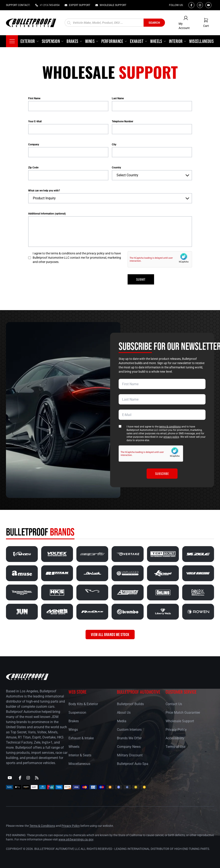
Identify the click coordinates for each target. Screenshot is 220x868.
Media (122, 721)
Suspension (77, 713)
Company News (129, 747)
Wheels (74, 747)
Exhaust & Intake (81, 738)
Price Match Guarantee (183, 713)
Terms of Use (176, 747)
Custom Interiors (129, 730)
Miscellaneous (79, 764)
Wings (73, 730)
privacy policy (171, 437)
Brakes (74, 721)
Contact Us (174, 704)
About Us (124, 713)
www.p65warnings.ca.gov (76, 839)
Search (154, 23)
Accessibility (175, 738)
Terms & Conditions (42, 826)
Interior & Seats (80, 755)
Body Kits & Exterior (83, 704)
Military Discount (130, 755)
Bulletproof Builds (130, 704)
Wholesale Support (180, 721)
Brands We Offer (129, 738)
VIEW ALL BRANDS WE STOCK (110, 635)
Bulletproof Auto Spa (133, 764)
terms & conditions (170, 427)
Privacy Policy (176, 730)
